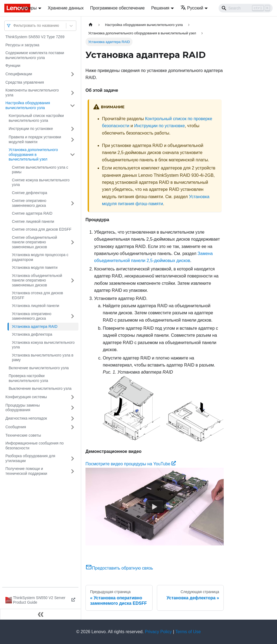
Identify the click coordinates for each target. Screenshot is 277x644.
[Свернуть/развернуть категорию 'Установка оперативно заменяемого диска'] (72, 316)
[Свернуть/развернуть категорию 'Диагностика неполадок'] (72, 419)
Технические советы (23, 435)
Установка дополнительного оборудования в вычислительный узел (33, 154)
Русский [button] (192, 8)
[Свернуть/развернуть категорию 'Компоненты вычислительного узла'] (72, 93)
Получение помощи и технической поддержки (26, 471)
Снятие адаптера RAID (32, 213)
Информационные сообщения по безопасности (34, 446)
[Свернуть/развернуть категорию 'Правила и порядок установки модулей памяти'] (72, 140)
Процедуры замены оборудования (23, 408)
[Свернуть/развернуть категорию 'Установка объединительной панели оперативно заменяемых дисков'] (72, 281)
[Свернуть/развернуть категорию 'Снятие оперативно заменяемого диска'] (72, 203)
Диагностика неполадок (26, 418)
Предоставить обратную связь (119, 568)
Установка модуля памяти (35, 267)
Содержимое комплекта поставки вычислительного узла (35, 55)
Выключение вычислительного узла (40, 388)
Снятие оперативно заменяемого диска (29, 203)
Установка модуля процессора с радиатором (40, 257)
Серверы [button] (28, 8)
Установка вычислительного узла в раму (43, 358)
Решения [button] (160, 8)
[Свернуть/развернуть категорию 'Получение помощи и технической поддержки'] (72, 471)
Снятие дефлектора (29, 193)
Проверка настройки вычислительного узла (28, 378)
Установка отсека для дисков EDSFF (37, 295)
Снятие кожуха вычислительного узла (41, 182)
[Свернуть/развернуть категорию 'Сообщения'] (72, 427)
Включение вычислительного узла (39, 368)
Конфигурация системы (26, 397)
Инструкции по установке (31, 129)
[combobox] (14, 26)
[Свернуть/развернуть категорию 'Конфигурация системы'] (72, 397)
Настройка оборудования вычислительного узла (28, 105)
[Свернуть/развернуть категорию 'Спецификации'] (72, 74)
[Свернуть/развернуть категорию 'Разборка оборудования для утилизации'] (72, 458)
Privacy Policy (159, 632)
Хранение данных (66, 8)
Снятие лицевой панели (33, 221)
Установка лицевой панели (36, 306)
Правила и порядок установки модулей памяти (35, 139)
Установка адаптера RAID (35, 326)
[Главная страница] (91, 25)
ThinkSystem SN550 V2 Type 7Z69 (35, 37)
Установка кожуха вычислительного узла (43, 345)
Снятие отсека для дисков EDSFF (42, 229)
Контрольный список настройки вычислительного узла (36, 118)
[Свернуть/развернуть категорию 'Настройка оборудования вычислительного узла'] (72, 105)
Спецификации (19, 74)
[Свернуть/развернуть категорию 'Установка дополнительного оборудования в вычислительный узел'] (72, 155)
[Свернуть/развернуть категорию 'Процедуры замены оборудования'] (72, 408)
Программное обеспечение (117, 8)
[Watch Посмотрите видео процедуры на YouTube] (155, 507)
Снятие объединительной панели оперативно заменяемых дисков (34, 242)
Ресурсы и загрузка (22, 45)
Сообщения (16, 427)
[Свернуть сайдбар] (41, 614)
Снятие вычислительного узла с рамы (40, 170)
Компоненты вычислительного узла (32, 93)
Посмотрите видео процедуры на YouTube (131, 464)
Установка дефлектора (32, 334)
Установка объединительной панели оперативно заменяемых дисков (37, 280)
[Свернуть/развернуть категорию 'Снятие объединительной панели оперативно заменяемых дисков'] (72, 242)
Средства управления (25, 82)
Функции (13, 66)
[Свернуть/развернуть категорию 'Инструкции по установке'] (72, 129)
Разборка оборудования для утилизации (30, 458)
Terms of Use (188, 632)
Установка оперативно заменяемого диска (32, 316)
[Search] (246, 8)
